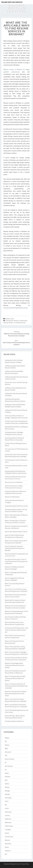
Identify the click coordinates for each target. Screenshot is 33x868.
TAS (6, 755)
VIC (6, 741)
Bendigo (7, 791)
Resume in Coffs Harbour (12, 497)
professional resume (12, 321)
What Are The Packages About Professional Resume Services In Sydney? (15, 665)
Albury (7, 847)
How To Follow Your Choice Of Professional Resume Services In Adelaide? (15, 548)
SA (6, 763)
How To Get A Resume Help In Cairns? (16, 532)
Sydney (7, 784)
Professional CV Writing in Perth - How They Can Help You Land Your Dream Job (16, 630)
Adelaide (7, 794)
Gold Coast (8, 812)
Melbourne (8, 822)
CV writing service (20, 323)
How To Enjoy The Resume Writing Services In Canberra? (16, 343)
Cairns (7, 808)
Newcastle (8, 844)
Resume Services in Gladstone (14, 482)
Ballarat (7, 840)
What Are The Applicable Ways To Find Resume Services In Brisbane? (17, 28)
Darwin (7, 833)
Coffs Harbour (9, 826)
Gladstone (8, 819)
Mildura (7, 738)
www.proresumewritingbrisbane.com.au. (16, 308)
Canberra (8, 851)
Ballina (7, 745)
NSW (6, 748)
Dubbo (7, 773)
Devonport (8, 752)
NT (6, 770)
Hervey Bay (8, 798)
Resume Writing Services (12, 2)
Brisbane (8, 319)
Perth (7, 801)
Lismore (7, 815)
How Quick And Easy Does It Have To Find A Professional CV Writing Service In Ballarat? (16, 561)
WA (6, 805)
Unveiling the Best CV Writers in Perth (16, 506)
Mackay (7, 787)
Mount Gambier (10, 759)
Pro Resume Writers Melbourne (14, 721)
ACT (6, 854)
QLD (12, 319)
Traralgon (8, 830)
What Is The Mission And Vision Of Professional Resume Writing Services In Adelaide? (16, 686)
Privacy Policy (25, 864)
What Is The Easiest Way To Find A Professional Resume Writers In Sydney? (15, 678)
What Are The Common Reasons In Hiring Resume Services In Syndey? (17, 334)
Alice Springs (9, 766)
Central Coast (9, 837)
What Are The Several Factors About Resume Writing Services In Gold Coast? (16, 694)
